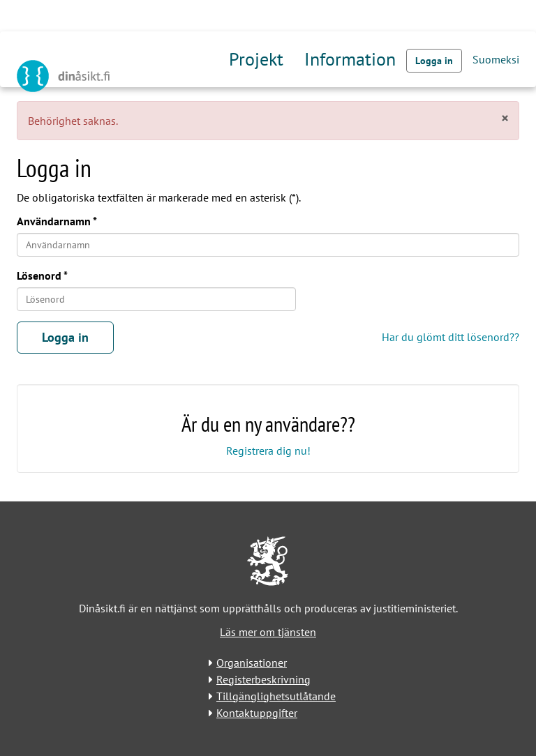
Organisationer (252, 663)
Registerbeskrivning (263, 679)
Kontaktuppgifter (257, 713)
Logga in (434, 61)
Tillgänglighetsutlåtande (276, 696)
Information (350, 59)
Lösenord (39, 275)
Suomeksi (496, 59)
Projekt (256, 59)
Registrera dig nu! (268, 451)
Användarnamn (54, 221)
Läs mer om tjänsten (268, 632)
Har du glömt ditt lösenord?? (451, 337)
